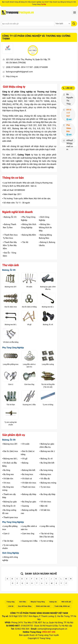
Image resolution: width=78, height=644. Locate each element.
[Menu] (75, 12)
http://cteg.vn (12, 76)
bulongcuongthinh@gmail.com (19, 72)
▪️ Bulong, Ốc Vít (10, 217)
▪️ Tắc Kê (25, 242)
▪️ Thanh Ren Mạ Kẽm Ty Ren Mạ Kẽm (10, 245)
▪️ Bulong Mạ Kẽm (28, 235)
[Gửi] (74, 24)
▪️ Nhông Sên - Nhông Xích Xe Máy (45, 228)
